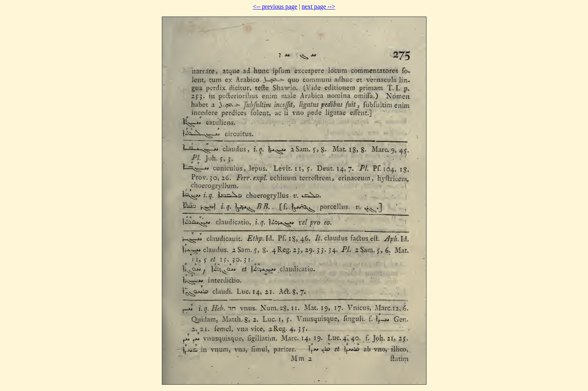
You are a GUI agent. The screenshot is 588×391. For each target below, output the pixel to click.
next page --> (318, 7)
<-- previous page (275, 7)
